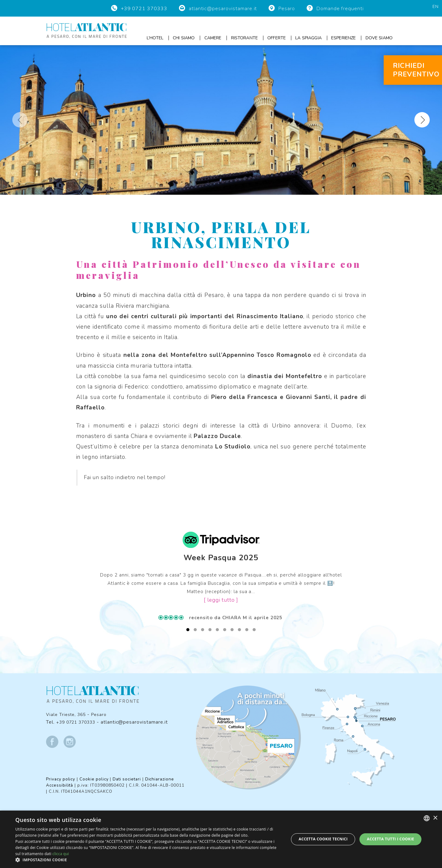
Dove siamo (379, 38)
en (436, 7)
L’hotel (155, 38)
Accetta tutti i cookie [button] (390, 839)
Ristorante (244, 38)
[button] (148, 860)
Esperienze (343, 38)
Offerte (277, 38)
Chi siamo (184, 38)
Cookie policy (95, 778)
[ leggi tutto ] (221, 600)
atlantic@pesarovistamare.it (225, 9)
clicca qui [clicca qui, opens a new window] (61, 854)
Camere (213, 38)
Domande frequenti (341, 9)
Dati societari (129, 778)
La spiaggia (308, 38)
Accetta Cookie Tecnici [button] (323, 839)
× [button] (435, 818)
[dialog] (221, 839)
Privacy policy (61, 778)
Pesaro (288, 9)
